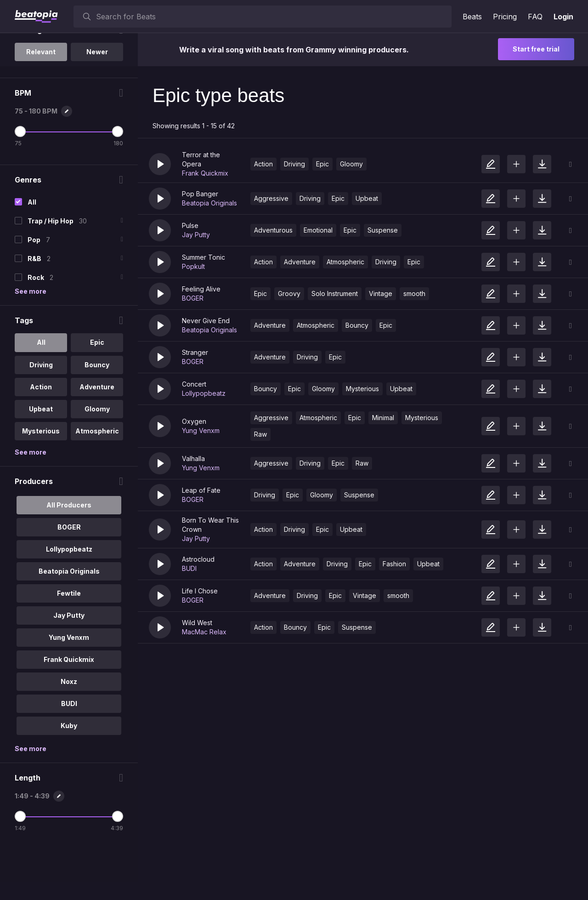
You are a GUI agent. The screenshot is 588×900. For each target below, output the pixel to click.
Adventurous (273, 230)
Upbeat (367, 198)
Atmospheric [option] (97, 481)
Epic (322, 164)
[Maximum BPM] (117, 182)
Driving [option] (41, 415)
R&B (34, 310)
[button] (160, 164)
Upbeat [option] (41, 459)
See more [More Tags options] (31, 503)
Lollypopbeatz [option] (69, 600)
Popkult (193, 266)
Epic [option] (97, 393)
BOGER (193, 298)
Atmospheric (345, 262)
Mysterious (362, 389)
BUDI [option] (69, 754)
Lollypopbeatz (204, 393)
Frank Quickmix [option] (69, 710)
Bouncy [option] (96, 415)
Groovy (289, 293)
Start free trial (536, 49)
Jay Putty (196, 235)
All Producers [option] (69, 555)
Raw (260, 434)
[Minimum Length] (20, 867)
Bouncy (357, 325)
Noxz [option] (69, 732)
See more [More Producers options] (31, 799)
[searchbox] (272, 17)
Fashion (394, 564)
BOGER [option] (69, 578)
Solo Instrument (335, 293)
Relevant (41, 103)
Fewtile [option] (69, 644)
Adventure (300, 262)
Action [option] (41, 437)
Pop (34, 291)
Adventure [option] (96, 437)
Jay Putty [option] (69, 666)
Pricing (505, 17)
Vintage (381, 293)
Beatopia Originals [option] (69, 622)
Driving (294, 164)
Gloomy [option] (97, 459)
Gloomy (351, 164)
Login (563, 17)
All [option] (41, 393)
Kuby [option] (69, 776)
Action (263, 164)
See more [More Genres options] (31, 342)
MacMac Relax (204, 632)
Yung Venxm (201, 430)
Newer (97, 103)
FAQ (535, 17)
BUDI (189, 568)
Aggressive (271, 198)
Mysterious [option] (41, 481)
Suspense (383, 230)
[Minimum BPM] (20, 182)
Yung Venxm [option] (69, 688)
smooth (414, 293)
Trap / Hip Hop (51, 272)
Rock (36, 328)
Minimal (383, 418)
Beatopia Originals (209, 203)
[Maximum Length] (117, 867)
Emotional (318, 230)
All (32, 253)
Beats (472, 17)
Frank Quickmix (205, 173)
